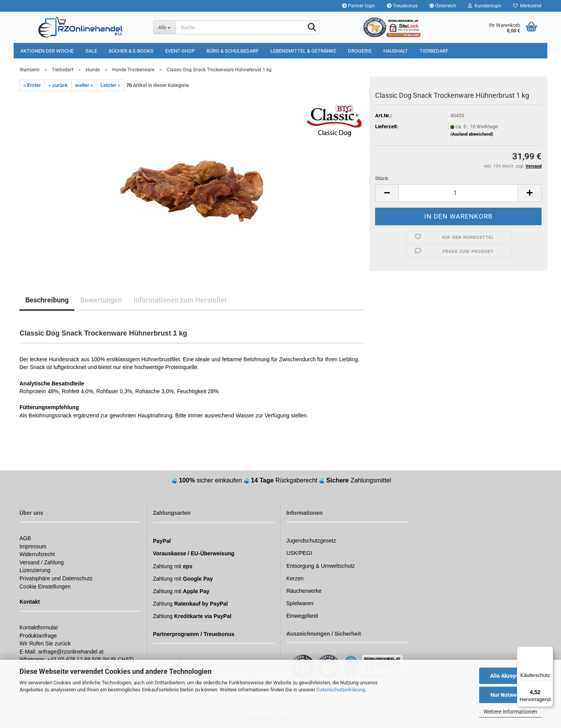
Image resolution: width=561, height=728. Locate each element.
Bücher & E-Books (131, 51)
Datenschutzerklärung (341, 690)
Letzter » (110, 85)
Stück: (382, 178)
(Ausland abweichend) (472, 134)
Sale (91, 51)
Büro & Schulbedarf (233, 51)
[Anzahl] (458, 193)
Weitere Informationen (510, 712)
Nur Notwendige (511, 695)
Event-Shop (180, 51)
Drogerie (360, 51)
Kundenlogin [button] (485, 6)
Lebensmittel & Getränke (303, 51)
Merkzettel (527, 6)
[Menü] (549, 651)
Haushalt (396, 51)
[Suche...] (164, 27)
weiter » (84, 85)
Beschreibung (47, 300)
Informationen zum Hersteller (180, 300)
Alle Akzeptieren (511, 676)
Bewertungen (101, 300)
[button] (443, 6)
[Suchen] (312, 28)
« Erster (32, 85)
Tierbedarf (434, 51)
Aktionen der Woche (47, 51)
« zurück (58, 85)
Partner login (359, 6)
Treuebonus (402, 6)
